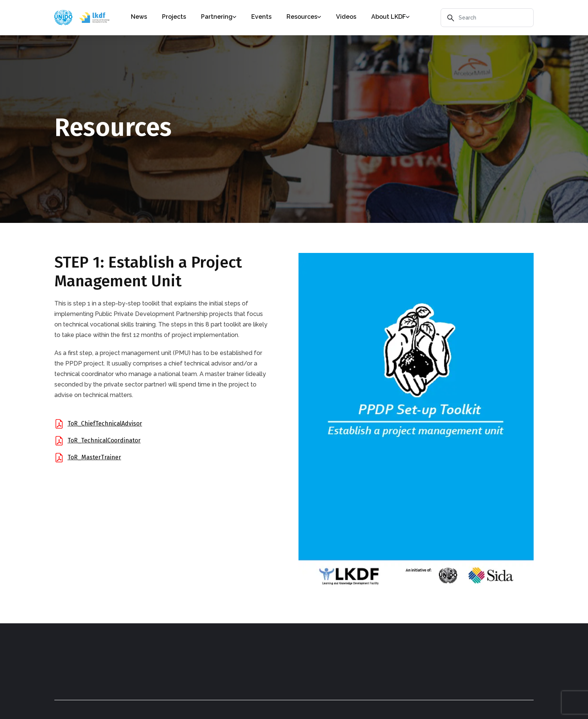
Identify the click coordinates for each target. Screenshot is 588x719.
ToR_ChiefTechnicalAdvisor (105, 423)
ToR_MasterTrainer (94, 457)
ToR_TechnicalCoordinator (104, 440)
